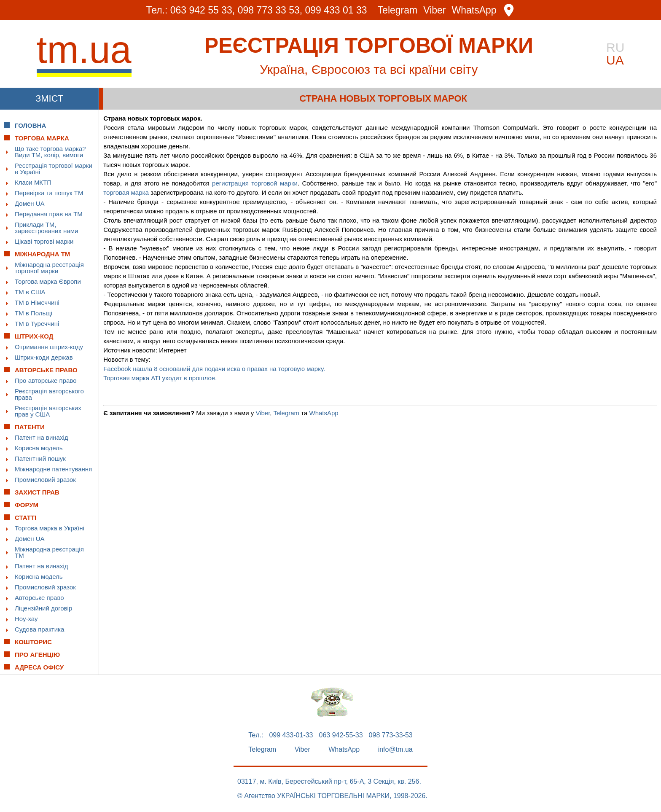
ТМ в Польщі (34, 313)
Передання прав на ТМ (49, 214)
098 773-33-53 (391, 735)
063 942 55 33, (203, 10)
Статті (26, 518)
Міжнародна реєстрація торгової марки (49, 268)
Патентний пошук (40, 458)
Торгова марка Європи (48, 281)
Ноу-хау (26, 619)
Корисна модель (39, 448)
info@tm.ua (395, 750)
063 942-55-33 (341, 735)
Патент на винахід (42, 437)
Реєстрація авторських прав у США (48, 411)
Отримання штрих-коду (49, 347)
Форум (27, 505)
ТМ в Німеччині (37, 302)
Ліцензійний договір (43, 608)
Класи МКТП (33, 182)
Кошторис (33, 642)
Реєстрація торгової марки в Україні (54, 169)
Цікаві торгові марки (44, 241)
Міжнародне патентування (53, 469)
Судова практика (39, 629)
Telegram (398, 10)
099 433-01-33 (291, 735)
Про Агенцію (37, 655)
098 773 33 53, (270, 10)
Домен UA (30, 203)
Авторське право (39, 598)
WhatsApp (474, 10)
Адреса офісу (39, 667)
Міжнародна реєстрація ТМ (49, 552)
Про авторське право (46, 380)
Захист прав (37, 492)
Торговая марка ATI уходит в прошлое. (160, 378)
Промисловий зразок (45, 480)
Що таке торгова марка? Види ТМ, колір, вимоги (50, 152)
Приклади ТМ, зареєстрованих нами (46, 228)
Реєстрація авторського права (49, 394)
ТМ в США (30, 292)
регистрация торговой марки (255, 183)
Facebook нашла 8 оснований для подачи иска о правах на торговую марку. (214, 369)
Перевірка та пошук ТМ (49, 193)
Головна (30, 125)
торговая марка (126, 192)
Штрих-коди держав (44, 357)
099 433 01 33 (336, 10)
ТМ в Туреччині (37, 324)
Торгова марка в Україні (50, 528)
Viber (434, 10)
